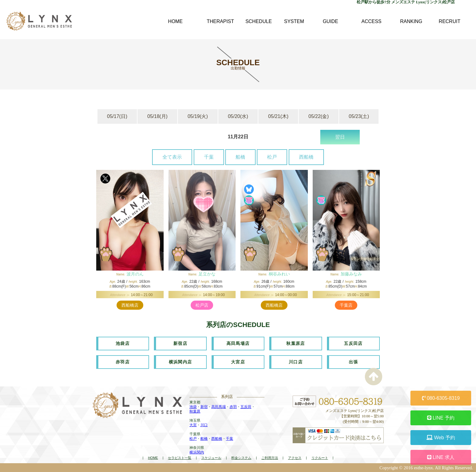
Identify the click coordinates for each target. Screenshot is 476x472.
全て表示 (172, 157)
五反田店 (353, 343)
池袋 (193, 407)
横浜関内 (197, 452)
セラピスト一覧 (180, 458)
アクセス (295, 458)
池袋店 (123, 343)
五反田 (246, 407)
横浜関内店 (180, 362)
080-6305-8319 (441, 398)
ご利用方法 (270, 458)
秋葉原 (195, 411)
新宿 (204, 407)
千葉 (209, 157)
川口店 (296, 362)
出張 (354, 362)
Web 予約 (441, 438)
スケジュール (211, 458)
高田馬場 (219, 407)
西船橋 (306, 157)
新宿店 (180, 343)
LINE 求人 (441, 457)
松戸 (272, 157)
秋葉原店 (296, 343)
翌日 (340, 137)
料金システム (241, 458)
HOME (153, 458)
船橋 (240, 157)
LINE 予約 (441, 418)
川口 (204, 425)
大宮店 (238, 362)
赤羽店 (123, 362)
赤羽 (233, 407)
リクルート (320, 458)
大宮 (193, 425)
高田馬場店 (238, 343)
